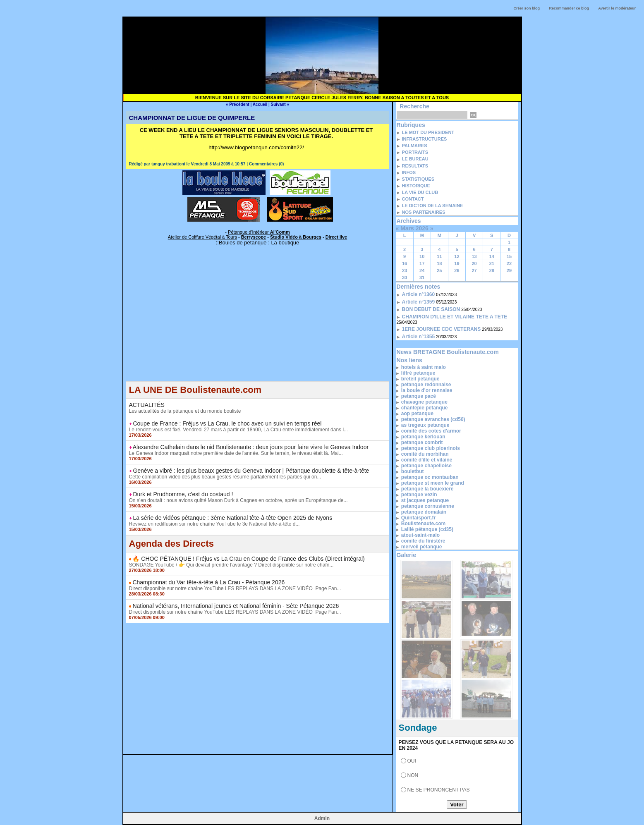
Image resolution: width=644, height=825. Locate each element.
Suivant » (280, 104)
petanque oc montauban (430, 477)
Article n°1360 (419, 294)
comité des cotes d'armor (431, 431)
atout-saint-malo (420, 535)
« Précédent (238, 104)
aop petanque (417, 414)
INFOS (409, 172)
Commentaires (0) (266, 164)
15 (509, 256)
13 (474, 256)
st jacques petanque (425, 500)
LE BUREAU (415, 159)
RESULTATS (415, 166)
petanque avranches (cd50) (433, 419)
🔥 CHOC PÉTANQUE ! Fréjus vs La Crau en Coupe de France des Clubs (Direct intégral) (248, 559)
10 (422, 256)
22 (509, 263)
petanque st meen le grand (433, 483)
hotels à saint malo (424, 367)
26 (457, 270)
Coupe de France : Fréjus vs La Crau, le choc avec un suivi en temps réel (227, 423)
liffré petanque (418, 373)
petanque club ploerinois (431, 448)
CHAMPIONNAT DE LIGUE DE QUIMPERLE (192, 118)
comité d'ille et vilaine (427, 460)
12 (457, 256)
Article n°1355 (419, 337)
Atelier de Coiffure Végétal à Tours (202, 237)
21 (492, 263)
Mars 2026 (414, 228)
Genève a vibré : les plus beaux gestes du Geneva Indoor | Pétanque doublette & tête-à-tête (251, 471)
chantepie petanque (425, 408)
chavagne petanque (424, 402)
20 (474, 263)
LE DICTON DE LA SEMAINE (433, 206)
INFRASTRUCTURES (425, 139)
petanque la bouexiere (427, 489)
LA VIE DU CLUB (420, 192)
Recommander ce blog (569, 8)
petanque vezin (419, 495)
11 (439, 256)
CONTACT (413, 199)
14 (492, 256)
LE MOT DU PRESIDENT (428, 132)
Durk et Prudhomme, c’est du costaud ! (183, 494)
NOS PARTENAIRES (424, 212)
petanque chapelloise (426, 466)
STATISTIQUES (418, 179)
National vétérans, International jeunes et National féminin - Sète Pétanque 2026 (236, 606)
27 (474, 270)
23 (405, 270)
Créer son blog (527, 8)
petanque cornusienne (428, 506)
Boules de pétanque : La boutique (259, 243)
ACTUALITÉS (147, 405)
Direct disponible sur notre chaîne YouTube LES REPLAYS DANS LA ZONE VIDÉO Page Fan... (235, 588)
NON (413, 775)
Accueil (260, 104)
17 (422, 263)
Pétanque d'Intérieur (259, 232)
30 (405, 277)
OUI (412, 761)
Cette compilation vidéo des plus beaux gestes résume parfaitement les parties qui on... (225, 477)
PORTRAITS (415, 152)
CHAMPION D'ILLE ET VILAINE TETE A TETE (455, 317)
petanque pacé (419, 396)
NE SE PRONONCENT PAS (439, 790)
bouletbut (413, 471)
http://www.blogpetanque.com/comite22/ (256, 147)
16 (405, 263)
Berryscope (254, 237)
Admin (322, 818)
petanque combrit (422, 442)
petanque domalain (424, 512)
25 (439, 270)
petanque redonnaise (426, 385)
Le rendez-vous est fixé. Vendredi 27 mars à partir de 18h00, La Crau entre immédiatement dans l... (239, 430)
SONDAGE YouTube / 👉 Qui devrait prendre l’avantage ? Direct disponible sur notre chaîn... (231, 565)
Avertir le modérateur (617, 8)
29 (509, 270)
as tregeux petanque (425, 425)
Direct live (336, 237)
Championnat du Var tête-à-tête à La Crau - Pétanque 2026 (208, 582)
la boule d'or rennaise (427, 390)
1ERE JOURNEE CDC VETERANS (442, 329)
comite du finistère (423, 541)
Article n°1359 (419, 302)
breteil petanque (420, 379)
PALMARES (415, 146)
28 (492, 270)
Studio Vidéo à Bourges (296, 237)
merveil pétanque (422, 547)
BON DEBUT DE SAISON (431, 309)
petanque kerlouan (423, 437)
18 (439, 263)
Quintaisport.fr (418, 518)
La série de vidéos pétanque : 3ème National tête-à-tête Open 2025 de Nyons (232, 518)
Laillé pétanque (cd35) (427, 529)
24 (422, 270)
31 (422, 277)
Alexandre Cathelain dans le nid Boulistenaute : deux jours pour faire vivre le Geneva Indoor (251, 447)
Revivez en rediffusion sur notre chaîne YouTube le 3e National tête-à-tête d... (214, 524)
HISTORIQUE (416, 186)
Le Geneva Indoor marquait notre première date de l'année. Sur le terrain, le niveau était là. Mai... (236, 453)
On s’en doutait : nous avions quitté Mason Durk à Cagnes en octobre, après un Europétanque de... (238, 500)
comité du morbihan (425, 454)
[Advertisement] (258, 323)
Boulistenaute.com (423, 524)
